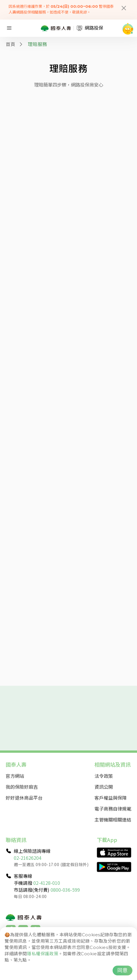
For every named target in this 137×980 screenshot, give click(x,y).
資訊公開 (104, 787)
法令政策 (104, 776)
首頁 (10, 44)
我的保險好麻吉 (22, 787)
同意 (122, 971)
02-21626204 (28, 858)
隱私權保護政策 (43, 954)
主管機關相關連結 (113, 819)
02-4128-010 (47, 883)
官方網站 (15, 776)
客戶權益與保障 (111, 798)
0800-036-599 (65, 890)
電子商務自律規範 (113, 809)
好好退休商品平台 (24, 798)
